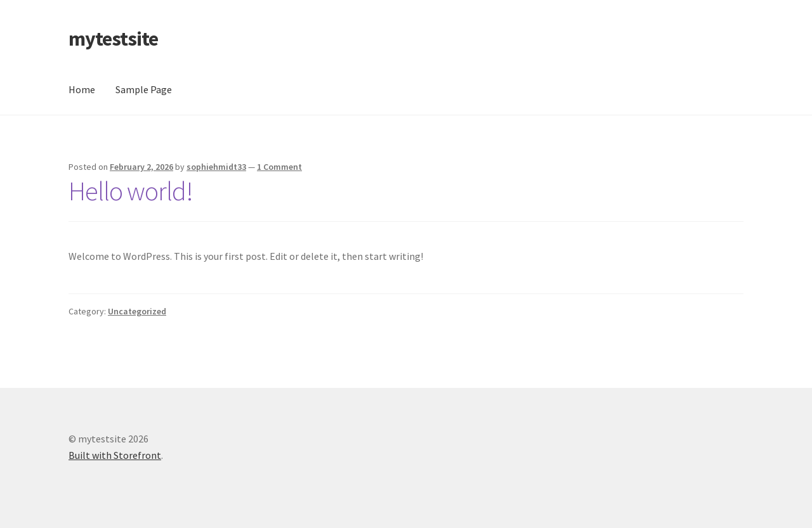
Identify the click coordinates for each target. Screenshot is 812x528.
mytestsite (113, 39)
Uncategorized (137, 311)
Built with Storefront (115, 455)
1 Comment (279, 167)
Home (82, 89)
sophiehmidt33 (216, 167)
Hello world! (131, 191)
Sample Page (144, 89)
